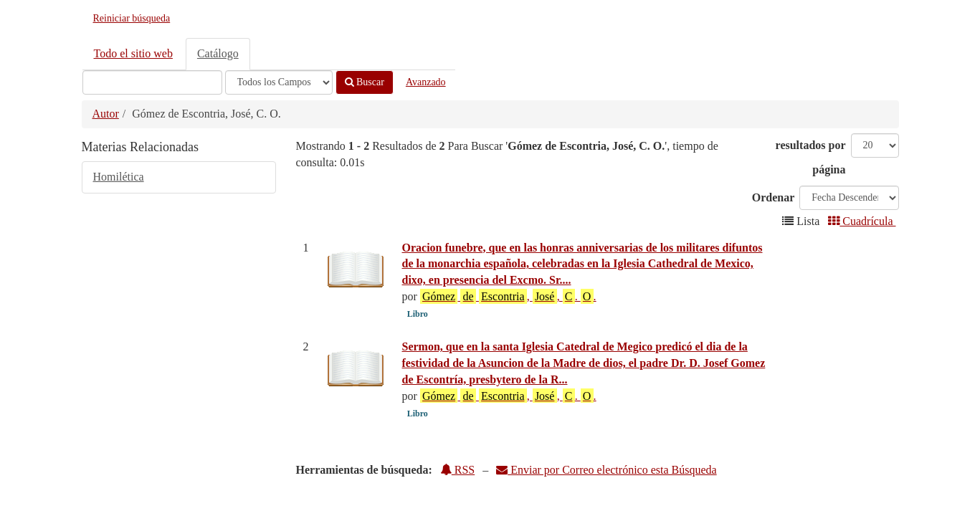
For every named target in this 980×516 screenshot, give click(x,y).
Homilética (119, 177)
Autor (106, 114)
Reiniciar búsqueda (132, 18)
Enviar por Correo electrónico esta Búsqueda (606, 470)
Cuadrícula (862, 221)
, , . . (508, 296)
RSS (457, 470)
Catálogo (218, 53)
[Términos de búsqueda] (152, 82)
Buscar (365, 82)
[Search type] (279, 82)
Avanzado (426, 82)
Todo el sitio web (133, 53)
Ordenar (774, 197)
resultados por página (811, 157)
